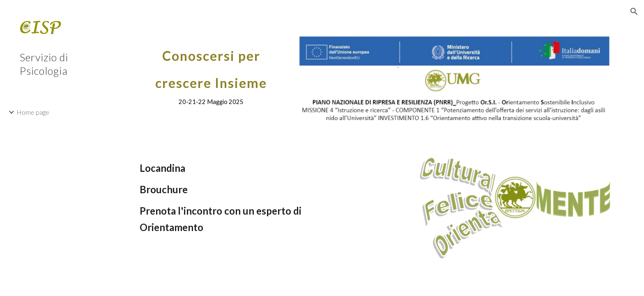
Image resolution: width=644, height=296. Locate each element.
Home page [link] (33, 112)
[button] (634, 12)
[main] (211, 72)
